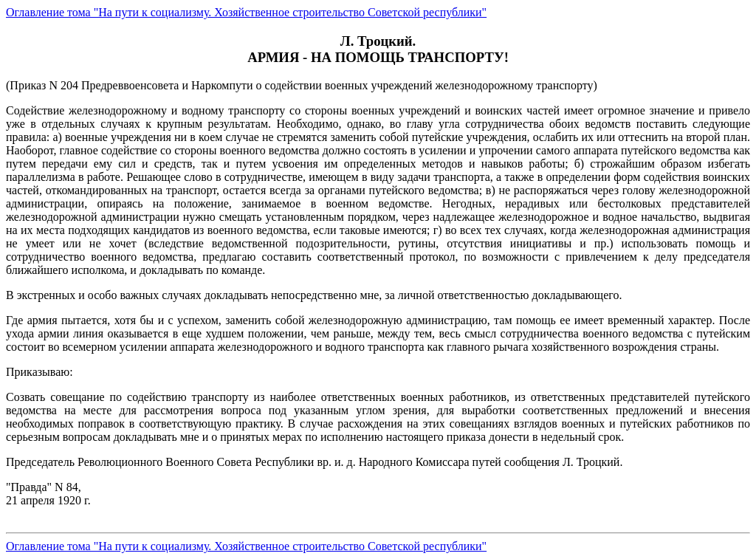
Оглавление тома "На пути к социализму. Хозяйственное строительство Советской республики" (246, 12)
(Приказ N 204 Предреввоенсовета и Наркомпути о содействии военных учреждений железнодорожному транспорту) (378, 306)
